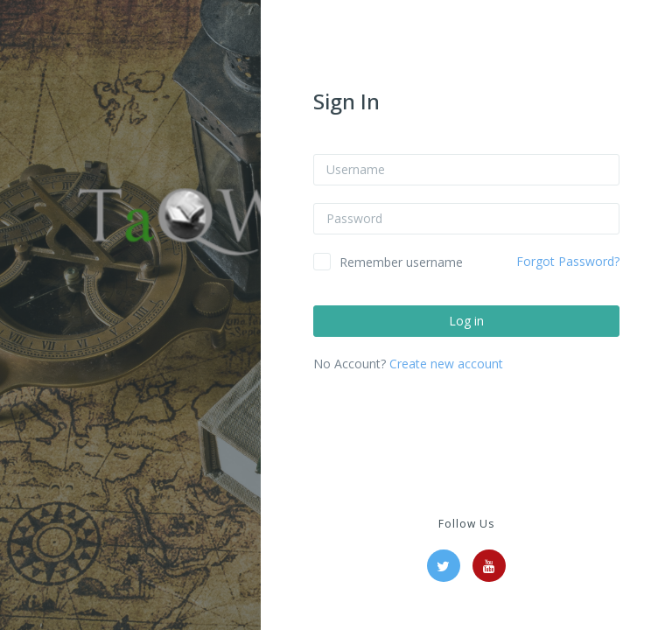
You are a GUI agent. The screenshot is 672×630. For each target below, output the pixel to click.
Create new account (446, 364)
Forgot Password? (568, 261)
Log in (466, 321)
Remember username (401, 262)
